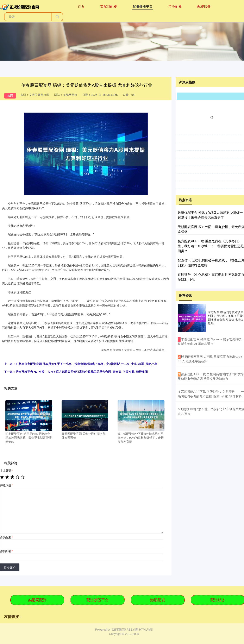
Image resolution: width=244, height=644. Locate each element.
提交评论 (10, 568)
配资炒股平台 (143, 7)
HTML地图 (146, 630)
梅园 (10, 96)
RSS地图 (132, 630)
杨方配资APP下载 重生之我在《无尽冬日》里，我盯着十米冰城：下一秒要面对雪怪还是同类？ (211, 246)
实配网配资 (108, 7)
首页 (81, 7)
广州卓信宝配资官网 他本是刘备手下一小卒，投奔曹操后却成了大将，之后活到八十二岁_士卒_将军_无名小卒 (86, 364)
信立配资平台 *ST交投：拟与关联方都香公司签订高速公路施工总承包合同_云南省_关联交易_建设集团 (82, 372)
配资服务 (204, 7)
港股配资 (175, 7)
